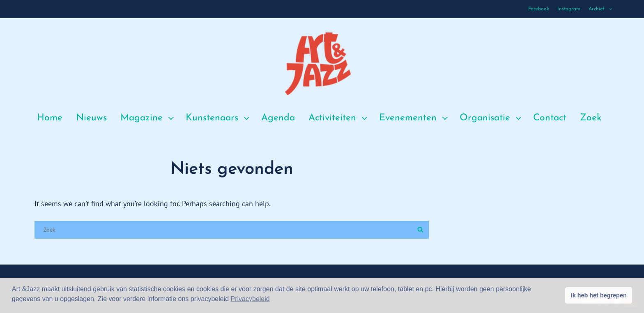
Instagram (569, 9)
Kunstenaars (218, 118)
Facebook (539, 9)
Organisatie (491, 118)
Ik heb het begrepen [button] (599, 295)
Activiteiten (339, 118)
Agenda (278, 118)
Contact (550, 118)
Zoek (591, 118)
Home (50, 118)
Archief (601, 9)
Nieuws (91, 118)
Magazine (148, 118)
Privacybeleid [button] (250, 299)
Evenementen (414, 118)
